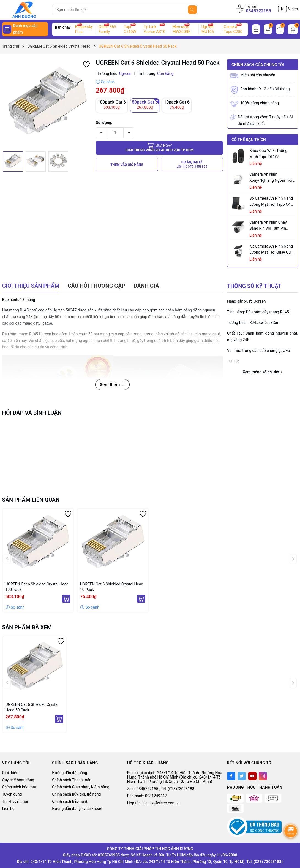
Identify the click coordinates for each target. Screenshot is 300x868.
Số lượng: (104, 123)
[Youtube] (252, 776)
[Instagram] (263, 776)
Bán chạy (63, 27)
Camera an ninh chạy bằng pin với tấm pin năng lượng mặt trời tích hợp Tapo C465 (272, 226)
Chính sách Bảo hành (70, 801)
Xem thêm (112, 385)
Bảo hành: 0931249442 (147, 796)
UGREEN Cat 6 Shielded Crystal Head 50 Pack (32, 707)
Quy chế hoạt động (18, 780)
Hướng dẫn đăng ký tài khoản (77, 809)
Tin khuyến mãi (15, 801)
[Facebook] (231, 776)
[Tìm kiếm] (192, 10)
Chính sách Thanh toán (72, 780)
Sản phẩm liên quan (31, 500)
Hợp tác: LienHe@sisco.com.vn (154, 803)
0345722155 (258, 11)
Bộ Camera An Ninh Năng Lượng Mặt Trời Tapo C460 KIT (272, 202)
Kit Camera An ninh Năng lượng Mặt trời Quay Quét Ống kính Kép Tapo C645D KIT (272, 250)
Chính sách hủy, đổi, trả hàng (76, 794)
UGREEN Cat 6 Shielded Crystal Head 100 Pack (37, 587)
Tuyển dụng (12, 794)
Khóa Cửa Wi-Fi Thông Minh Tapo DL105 (268, 154)
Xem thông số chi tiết (262, 372)
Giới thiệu (10, 773)
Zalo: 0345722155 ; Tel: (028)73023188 (161, 789)
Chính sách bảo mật (19, 787)
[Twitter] (242, 776)
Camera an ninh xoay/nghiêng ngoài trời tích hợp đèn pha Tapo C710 (271, 178)
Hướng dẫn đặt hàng (69, 773)
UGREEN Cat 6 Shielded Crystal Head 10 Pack (112, 587)
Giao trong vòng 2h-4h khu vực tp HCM (159, 148)
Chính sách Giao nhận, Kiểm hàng (81, 787)
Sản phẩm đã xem (27, 627)
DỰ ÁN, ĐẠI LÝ (192, 165)
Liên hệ (8, 809)
